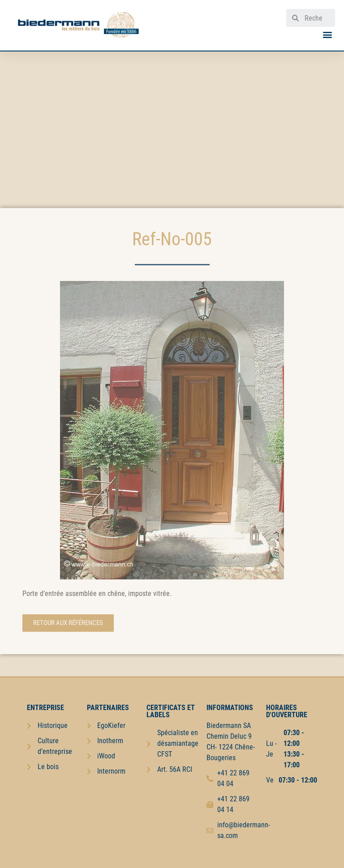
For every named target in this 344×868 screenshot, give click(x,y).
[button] (328, 34)
